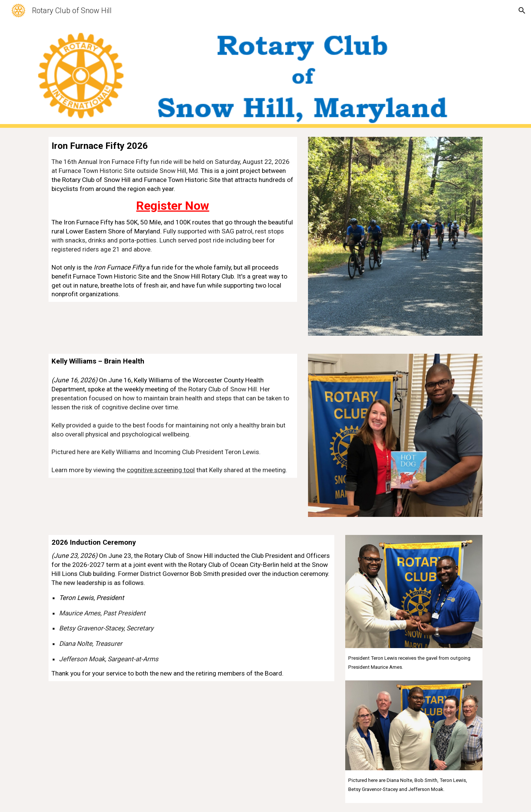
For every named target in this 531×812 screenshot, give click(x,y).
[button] (522, 11)
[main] (173, 219)
